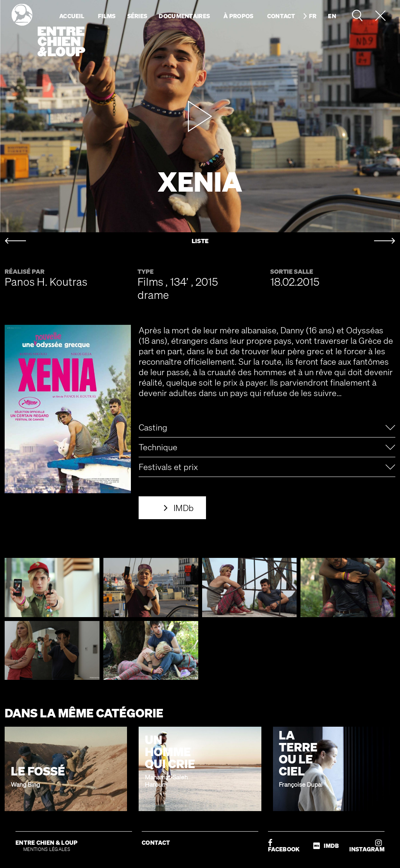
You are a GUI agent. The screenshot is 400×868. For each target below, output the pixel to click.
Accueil (72, 16)
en (332, 16)
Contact (281, 16)
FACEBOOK (284, 846)
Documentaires (184, 16)
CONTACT (156, 842)
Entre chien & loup (48, 30)
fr (313, 16)
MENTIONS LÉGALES (47, 849)
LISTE (200, 241)
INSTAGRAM (367, 846)
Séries (137, 16)
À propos (238, 16)
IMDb (184, 508)
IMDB (326, 846)
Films (107, 16)
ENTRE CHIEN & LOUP (46, 842)
